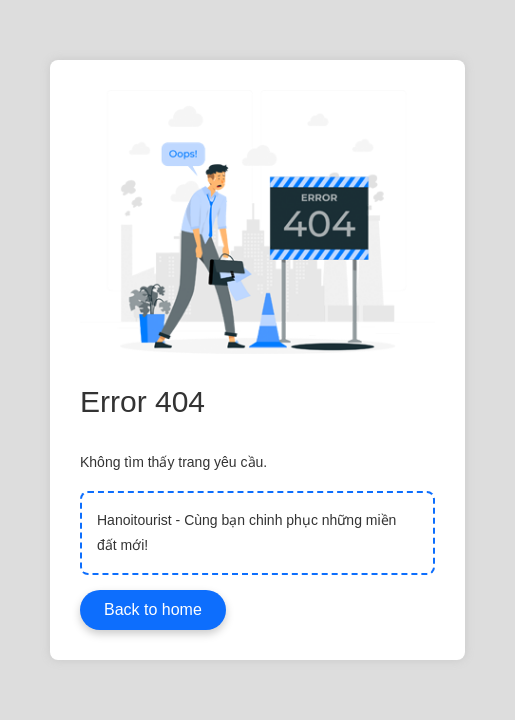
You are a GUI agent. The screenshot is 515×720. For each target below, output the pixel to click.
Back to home (153, 609)
